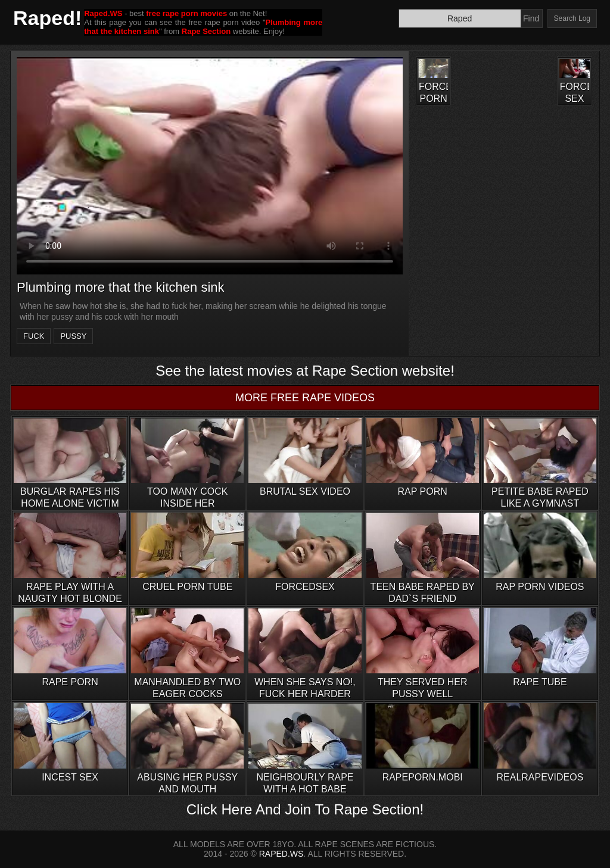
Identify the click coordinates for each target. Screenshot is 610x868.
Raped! (47, 18)
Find (531, 18)
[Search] (460, 18)
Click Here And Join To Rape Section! (305, 809)
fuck (34, 336)
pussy (73, 336)
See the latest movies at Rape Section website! (305, 371)
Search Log (572, 18)
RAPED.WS (281, 854)
